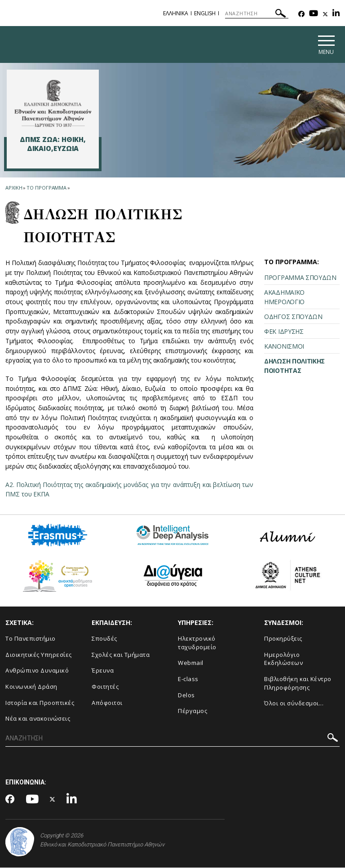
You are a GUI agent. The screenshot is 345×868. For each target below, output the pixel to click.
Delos (186, 695)
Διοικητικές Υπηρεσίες (39, 655)
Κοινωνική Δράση (31, 687)
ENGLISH (205, 13)
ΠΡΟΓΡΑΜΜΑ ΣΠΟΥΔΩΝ (300, 278)
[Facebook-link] (301, 14)
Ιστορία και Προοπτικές (40, 703)
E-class (188, 679)
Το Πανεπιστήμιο (31, 639)
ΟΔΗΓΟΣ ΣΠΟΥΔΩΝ (293, 317)
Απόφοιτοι (107, 703)
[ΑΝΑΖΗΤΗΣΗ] (257, 13)
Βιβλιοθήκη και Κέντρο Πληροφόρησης (298, 684)
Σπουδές (104, 639)
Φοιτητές (105, 687)
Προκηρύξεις (283, 639)
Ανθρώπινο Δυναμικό (37, 671)
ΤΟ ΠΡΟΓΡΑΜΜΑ (46, 188)
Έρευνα (103, 671)
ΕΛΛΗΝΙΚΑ (176, 13)
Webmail (191, 664)
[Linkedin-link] (336, 14)
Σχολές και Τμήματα (121, 655)
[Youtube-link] (314, 14)
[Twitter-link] (325, 14)
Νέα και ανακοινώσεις (38, 719)
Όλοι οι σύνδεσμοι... (294, 704)
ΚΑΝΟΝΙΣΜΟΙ (284, 347)
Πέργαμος (192, 711)
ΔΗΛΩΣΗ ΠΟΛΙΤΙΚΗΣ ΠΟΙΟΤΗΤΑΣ (294, 366)
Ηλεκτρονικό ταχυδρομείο (197, 644)
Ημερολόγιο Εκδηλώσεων (283, 659)
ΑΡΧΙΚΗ (14, 188)
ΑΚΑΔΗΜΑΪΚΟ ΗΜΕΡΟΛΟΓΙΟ (284, 297)
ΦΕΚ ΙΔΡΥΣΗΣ (284, 332)
